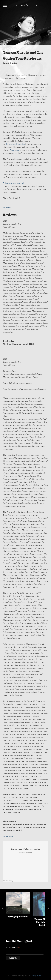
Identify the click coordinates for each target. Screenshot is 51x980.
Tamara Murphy (26, 5)
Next (48, 908)
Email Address (13, 948)
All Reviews (8, 836)
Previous (3, 908)
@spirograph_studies (15, 144)
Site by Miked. (37, 975)
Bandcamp (15, 150)
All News (7, 207)
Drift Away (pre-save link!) (14, 183)
